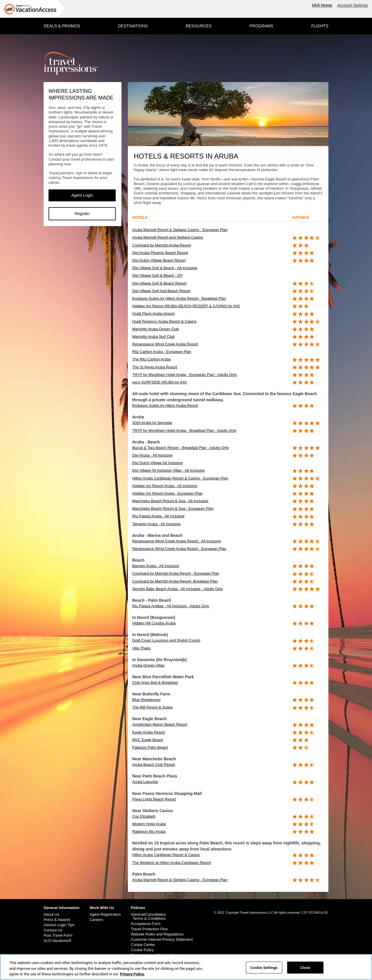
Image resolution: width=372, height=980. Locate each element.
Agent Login (82, 195)
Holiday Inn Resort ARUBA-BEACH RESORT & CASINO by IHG (186, 306)
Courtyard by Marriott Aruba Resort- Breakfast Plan (175, 581)
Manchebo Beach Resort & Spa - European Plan (173, 508)
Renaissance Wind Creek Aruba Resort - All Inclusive (177, 541)
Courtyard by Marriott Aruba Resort (162, 245)
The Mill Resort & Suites (152, 707)
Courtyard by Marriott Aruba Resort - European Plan (176, 573)
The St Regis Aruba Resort (155, 367)
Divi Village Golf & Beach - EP (157, 275)
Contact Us (53, 930)
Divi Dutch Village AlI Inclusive (158, 463)
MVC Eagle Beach (148, 740)
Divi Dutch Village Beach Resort (159, 260)
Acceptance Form (146, 924)
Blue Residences (146, 700)
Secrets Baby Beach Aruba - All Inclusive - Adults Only (178, 589)
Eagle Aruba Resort (149, 732)
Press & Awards (57, 920)
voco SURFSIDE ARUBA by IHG (160, 382)
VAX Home (322, 5)
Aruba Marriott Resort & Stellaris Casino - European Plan (180, 230)
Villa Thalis (141, 648)
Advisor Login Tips (59, 925)
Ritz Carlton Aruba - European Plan (162, 352)
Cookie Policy (142, 950)
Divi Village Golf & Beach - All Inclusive (165, 268)
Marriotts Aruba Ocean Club (155, 329)
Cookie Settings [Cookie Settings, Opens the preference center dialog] (264, 971)
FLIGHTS (320, 26)
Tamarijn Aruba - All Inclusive (156, 524)
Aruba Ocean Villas (148, 665)
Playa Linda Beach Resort (154, 799)
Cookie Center (143, 945)
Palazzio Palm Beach (150, 747)
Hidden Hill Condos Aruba (154, 623)
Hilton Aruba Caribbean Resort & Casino (166, 855)
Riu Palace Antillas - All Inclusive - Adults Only (171, 606)
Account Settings (353, 5)
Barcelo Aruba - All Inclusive (156, 566)
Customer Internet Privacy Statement (162, 940)
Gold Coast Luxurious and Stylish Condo (166, 640)
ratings (301, 218)
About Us (51, 915)
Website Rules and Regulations (157, 934)
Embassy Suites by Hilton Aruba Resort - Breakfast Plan (179, 298)
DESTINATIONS (133, 26)
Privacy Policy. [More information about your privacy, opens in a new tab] (132, 977)
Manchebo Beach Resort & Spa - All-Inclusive (170, 501)
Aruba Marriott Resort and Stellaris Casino (168, 237)
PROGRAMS (261, 26)
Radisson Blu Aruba (149, 831)
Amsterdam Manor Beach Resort (160, 724)
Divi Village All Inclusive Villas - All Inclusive (169, 470)
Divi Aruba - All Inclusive (152, 455)
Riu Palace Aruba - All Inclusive (158, 516)
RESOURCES (199, 26)
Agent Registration (105, 915)
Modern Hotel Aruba (149, 824)
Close (305, 971)
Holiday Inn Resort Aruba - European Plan (167, 493)
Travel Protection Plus (149, 929)
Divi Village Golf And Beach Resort (161, 291)
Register (82, 214)
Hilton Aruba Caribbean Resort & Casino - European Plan (180, 478)
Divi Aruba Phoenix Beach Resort (160, 253)
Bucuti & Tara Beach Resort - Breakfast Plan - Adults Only (181, 448)
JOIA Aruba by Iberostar (152, 423)
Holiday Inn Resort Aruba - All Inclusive (165, 486)
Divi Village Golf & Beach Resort (159, 283)
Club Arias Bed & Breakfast (155, 682)
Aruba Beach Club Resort (154, 765)
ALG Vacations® (57, 941)
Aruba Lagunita (145, 782)
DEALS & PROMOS (62, 26)
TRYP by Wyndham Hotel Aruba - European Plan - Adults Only (185, 375)
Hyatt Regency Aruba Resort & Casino (164, 321)
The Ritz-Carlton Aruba (151, 359)
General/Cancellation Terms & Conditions (148, 917)
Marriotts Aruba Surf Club (153, 337)
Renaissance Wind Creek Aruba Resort (165, 344)
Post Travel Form (58, 935)
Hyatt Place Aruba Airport (153, 314)
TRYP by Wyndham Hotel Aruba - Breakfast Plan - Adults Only (184, 430)
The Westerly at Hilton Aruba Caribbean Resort (172, 863)
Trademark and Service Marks (156, 955)
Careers (96, 920)
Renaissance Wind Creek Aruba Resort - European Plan (179, 549)
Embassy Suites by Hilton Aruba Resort (165, 405)
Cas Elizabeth (144, 816)
